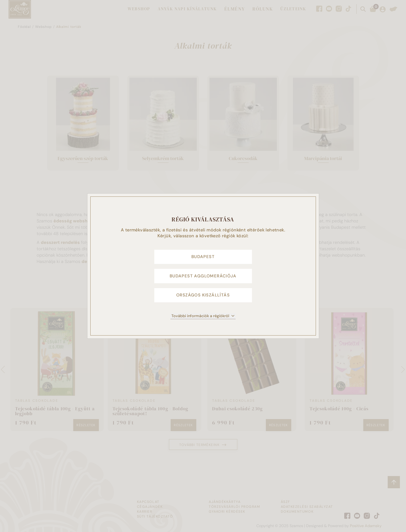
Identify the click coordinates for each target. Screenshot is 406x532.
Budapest (203, 254)
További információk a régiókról (203, 320)
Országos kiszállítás (203, 298)
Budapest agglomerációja (203, 276)
